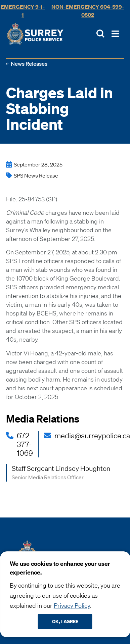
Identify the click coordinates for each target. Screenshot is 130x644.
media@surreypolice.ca (92, 436)
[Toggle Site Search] (100, 34)
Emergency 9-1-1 (23, 11)
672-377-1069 (25, 444)
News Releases (29, 64)
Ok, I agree (65, 621)
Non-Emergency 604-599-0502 (88, 11)
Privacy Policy (72, 605)
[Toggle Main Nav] (115, 34)
